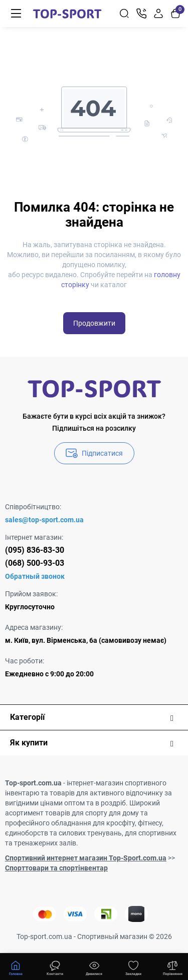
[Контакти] (141, 14)
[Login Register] (158, 14)
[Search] (124, 14)
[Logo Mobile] (67, 14)
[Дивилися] (55, 967)
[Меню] (16, 14)
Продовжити (94, 323)
